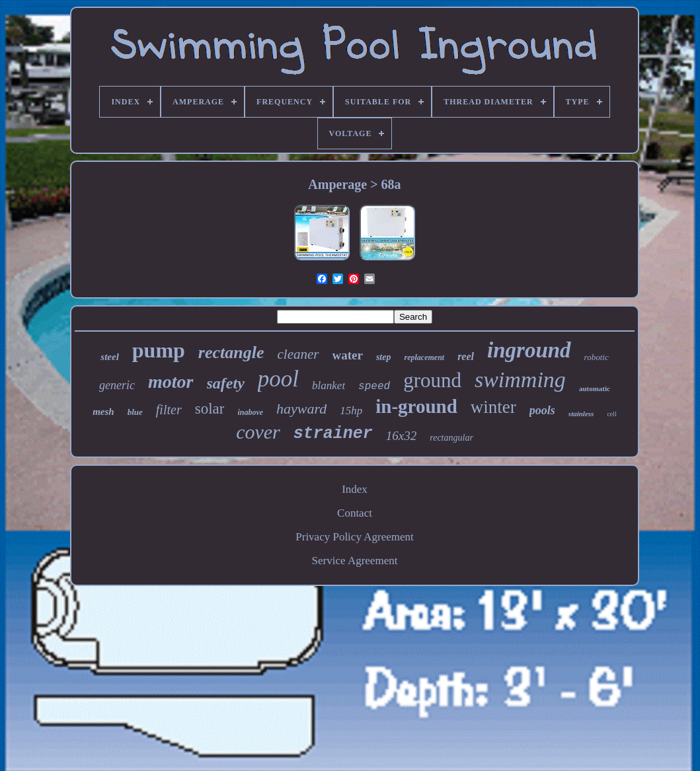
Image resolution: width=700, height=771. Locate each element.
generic (117, 385)
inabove (250, 412)
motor (171, 382)
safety (226, 383)
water (348, 355)
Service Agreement (355, 561)
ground (432, 380)
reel (466, 356)
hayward (301, 409)
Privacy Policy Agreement (354, 537)
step (384, 357)
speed (374, 386)
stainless (581, 414)
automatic (595, 388)
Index (355, 489)
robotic (597, 357)
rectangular (451, 438)
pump (159, 350)
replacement (424, 357)
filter (169, 410)
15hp (351, 411)
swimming (520, 380)
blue (135, 412)
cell (611, 414)
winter (493, 407)
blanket (329, 385)
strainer (333, 434)
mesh (103, 412)
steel (110, 357)
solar (210, 409)
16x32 (401, 436)
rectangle (231, 352)
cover (258, 432)
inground (529, 350)
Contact (355, 513)
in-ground (416, 406)
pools (542, 410)
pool (278, 379)
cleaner (298, 354)
